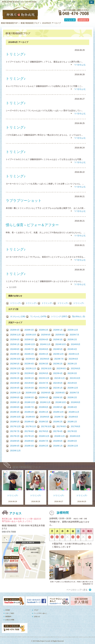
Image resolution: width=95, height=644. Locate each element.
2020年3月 (58, 397)
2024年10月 (61, 344)
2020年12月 (73, 388)
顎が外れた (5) (79, 316)
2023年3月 (44, 364)
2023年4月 (29, 364)
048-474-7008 (9, 532)
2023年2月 (58, 364)
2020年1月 (15, 402)
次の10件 (13, 287)
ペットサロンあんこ (41, 613)
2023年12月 (58, 354)
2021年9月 (15, 383)
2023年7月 (59, 359)
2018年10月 (15, 417)
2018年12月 (58, 412)
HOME (8, 610)
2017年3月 (72, 431)
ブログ (36, 610)
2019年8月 (15, 407)
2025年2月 (72, 340)
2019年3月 (15, 412)
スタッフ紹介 (10, 613)
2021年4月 (15, 388)
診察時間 (82, 20)
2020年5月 (29, 397)
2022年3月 (72, 373)
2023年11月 (74, 354)
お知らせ (37, 617)
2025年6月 (15, 340)
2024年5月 (58, 349)
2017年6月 (29, 431)
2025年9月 (46, 335)
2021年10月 (75, 378)
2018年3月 (44, 422)
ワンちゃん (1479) (38, 316)
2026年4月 (15, 330)
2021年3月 (29, 388)
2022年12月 (15, 369)
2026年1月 (58, 330)
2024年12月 (30, 344)
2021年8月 (29, 383)
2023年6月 (73, 359)
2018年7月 (59, 417)
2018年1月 (72, 422)
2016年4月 (15, 446)
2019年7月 (29, 407)
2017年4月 (58, 431)
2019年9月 (76, 402)
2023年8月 (45, 359)
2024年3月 (15, 354)
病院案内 (8, 617)
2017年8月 (76, 426)
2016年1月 (58, 446)
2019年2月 (29, 412)
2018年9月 (30, 417)
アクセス (69, 20)
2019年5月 (58, 407)
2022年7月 (15, 373)
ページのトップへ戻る (77, 590)
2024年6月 (44, 349)
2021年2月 (44, 388)
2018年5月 (15, 422)
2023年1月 (72, 364)
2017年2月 (15, 436)
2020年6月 (15, 397)
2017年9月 (61, 426)
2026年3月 (29, 330)
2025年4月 (44, 340)
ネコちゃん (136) (18, 316)
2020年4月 (44, 397)
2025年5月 (29, 340)
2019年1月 (44, 412)
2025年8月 (60, 335)
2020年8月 (60, 393)
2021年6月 (58, 383)
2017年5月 (44, 431)
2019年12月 (30, 402)
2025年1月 (15, 344)
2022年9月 (61, 369)
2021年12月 (44, 378)
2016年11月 (60, 436)
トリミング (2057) (59, 316)
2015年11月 (15, 451)
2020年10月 (31, 393)
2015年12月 (73, 446)
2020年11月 (15, 393)
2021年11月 (60, 378)
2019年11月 (45, 402)
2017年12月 (15, 426)
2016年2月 (44, 446)
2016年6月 (58, 441)
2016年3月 (29, 446)
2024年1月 (44, 354)
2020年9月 (46, 393)
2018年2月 (58, 422)
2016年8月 (29, 441)
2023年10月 (15, 359)
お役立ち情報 (10, 620)
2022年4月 (58, 373)
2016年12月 (44, 436)
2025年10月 (31, 335)
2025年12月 (73, 330)
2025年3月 (58, 340)
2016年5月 (72, 441)
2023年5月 (15, 364)
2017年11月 (31, 426)
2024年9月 (76, 344)
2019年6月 (44, 407)
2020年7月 (74, 393)
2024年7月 (29, 349)
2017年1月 (29, 436)
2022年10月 (46, 369)
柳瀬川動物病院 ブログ (27, 467)
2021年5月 (72, 383)
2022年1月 (29, 378)
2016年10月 (75, 436)
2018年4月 (29, 422)
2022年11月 (31, 369)
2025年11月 (15, 335)
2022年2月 (15, 378)
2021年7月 (44, 383)
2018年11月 (74, 412)
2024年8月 (15, 349)
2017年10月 (46, 426)
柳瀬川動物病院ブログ (30, 23)
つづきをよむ (80, 65)
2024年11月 (45, 344)
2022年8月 (76, 369)
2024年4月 (72, 349)
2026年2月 (44, 330)
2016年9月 (15, 441)
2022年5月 (44, 373)
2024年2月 (29, 354)
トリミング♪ (16, 303)
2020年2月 (72, 397)
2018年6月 (73, 417)
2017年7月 (15, 431)
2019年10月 (61, 402)
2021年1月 (58, 388)
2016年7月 (44, 441)
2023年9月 (30, 359)
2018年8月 (45, 417)
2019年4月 (72, 407)
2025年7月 (74, 335)
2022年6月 (29, 373)
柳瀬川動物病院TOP (9, 23)
